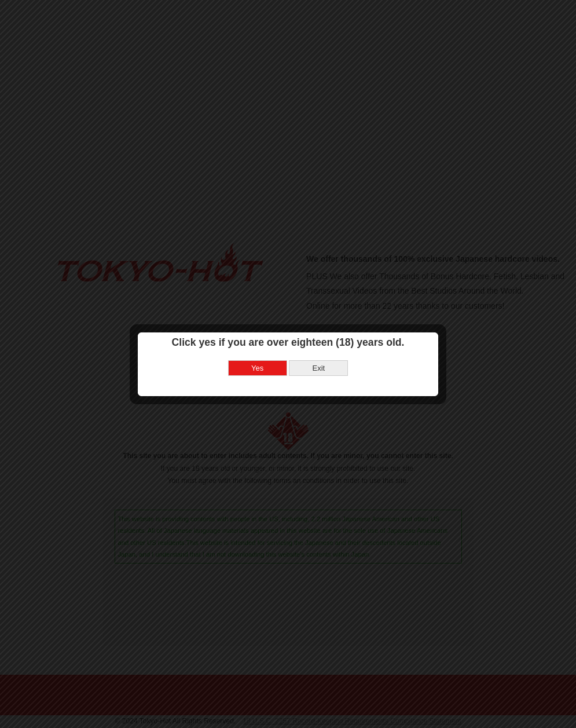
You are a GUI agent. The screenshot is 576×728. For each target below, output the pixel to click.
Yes (257, 355)
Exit (318, 355)
